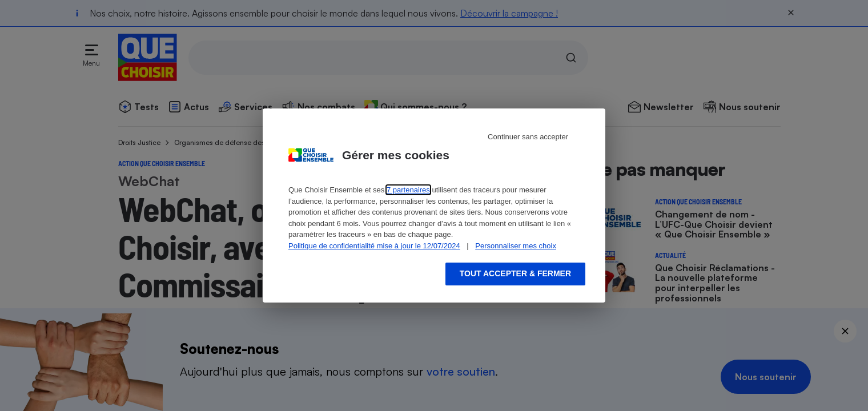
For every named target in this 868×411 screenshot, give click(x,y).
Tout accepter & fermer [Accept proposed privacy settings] (515, 273)
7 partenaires (408, 190)
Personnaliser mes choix (516, 246)
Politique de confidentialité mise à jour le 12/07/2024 (374, 246)
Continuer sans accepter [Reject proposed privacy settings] (528, 137)
